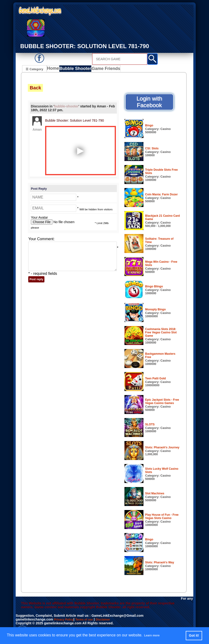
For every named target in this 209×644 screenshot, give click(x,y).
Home (54, 69)
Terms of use (89, 620)
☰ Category (34, 69)
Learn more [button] (154, 635)
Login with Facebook (149, 103)
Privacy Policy (65, 620)
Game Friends (105, 69)
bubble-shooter (66, 107)
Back (35, 88)
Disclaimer (110, 620)
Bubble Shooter (76, 69)
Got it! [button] (194, 635)
